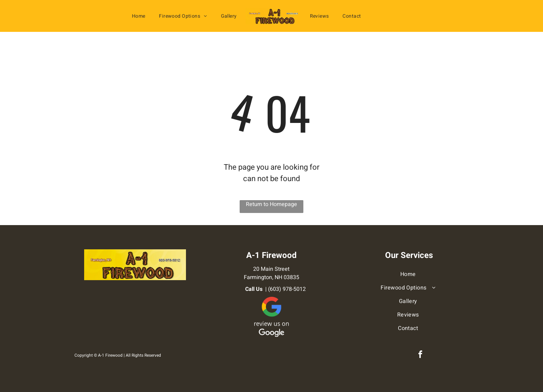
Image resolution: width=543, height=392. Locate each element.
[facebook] (420, 355)
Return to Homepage (271, 204)
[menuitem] (139, 16)
